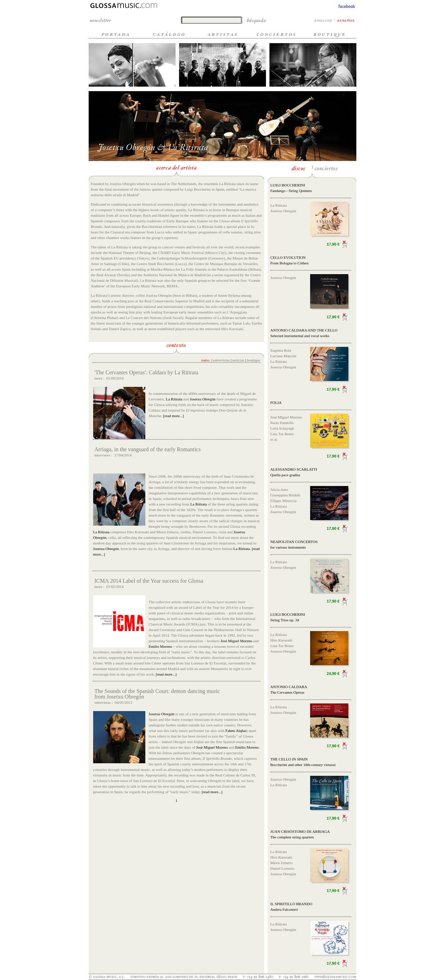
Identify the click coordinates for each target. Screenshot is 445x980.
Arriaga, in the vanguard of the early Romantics (148, 449)
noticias (238, 360)
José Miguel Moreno (236, 641)
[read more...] (173, 416)
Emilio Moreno (161, 646)
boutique (254, 360)
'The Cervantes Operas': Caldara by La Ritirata (147, 372)
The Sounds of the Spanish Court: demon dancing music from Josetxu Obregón (157, 694)
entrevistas (221, 360)
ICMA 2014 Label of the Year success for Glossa (149, 581)
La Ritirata (174, 399)
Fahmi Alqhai (236, 731)
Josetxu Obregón (203, 399)
